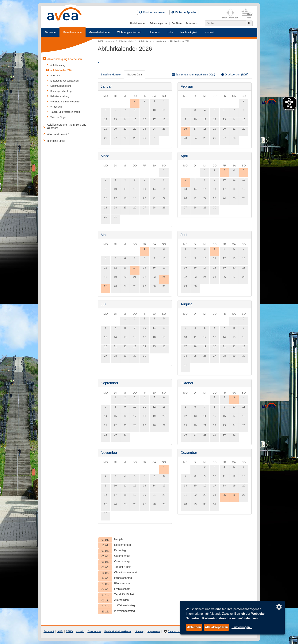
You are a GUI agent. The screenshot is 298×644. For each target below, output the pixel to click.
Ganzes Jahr (134, 74)
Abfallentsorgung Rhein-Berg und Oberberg (67, 126)
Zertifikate (177, 23)
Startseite (50, 32)
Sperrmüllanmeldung (61, 86)
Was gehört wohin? (58, 134)
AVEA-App (56, 76)
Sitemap (140, 631)
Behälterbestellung (60, 96)
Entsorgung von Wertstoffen (64, 81)
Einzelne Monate (111, 74)
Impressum (154, 631)
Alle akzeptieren (216, 627)
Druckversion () (235, 75)
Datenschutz (94, 631)
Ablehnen (194, 627)
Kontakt (209, 32)
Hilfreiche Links (56, 141)
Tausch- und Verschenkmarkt (65, 112)
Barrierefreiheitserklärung (118, 631)
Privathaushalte (73, 32)
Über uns (154, 32)
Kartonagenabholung (61, 91)
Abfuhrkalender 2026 (61, 70)
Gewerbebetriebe (99, 32)
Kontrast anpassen (153, 12)
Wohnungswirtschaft (129, 32)
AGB (60, 631)
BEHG (69, 631)
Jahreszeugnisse (158, 23)
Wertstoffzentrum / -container (65, 102)
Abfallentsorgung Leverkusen (65, 59)
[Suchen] (226, 23)
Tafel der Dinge (58, 117)
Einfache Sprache (184, 12)
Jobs (170, 32)
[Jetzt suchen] (249, 23)
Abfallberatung (58, 65)
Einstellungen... (242, 627)
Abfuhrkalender (137, 23)
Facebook (49, 631)
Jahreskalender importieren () (194, 75)
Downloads (192, 23)
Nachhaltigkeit (189, 32)
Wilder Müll (56, 107)
